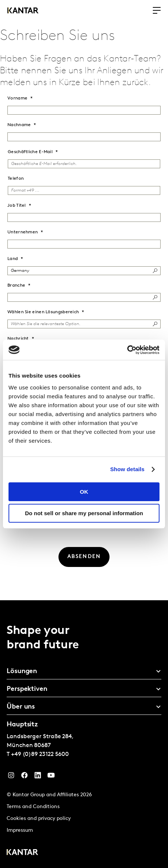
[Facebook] (24, 777)
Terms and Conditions (33, 807)
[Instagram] (11, 777)
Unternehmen (23, 232)
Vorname (17, 98)
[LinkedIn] (38, 777)
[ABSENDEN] (84, 557)
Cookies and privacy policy (39, 819)
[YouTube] (51, 777)
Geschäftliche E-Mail (30, 152)
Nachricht (18, 339)
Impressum (20, 830)
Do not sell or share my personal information (84, 513)
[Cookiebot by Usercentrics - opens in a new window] (127, 350)
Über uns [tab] (21, 707)
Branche (16, 286)
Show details (127, 469)
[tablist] (84, 734)
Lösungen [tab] (22, 671)
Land (13, 259)
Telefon (16, 179)
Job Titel (17, 206)
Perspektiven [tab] (27, 689)
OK (84, 492)
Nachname (19, 125)
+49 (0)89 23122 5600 (40, 754)
